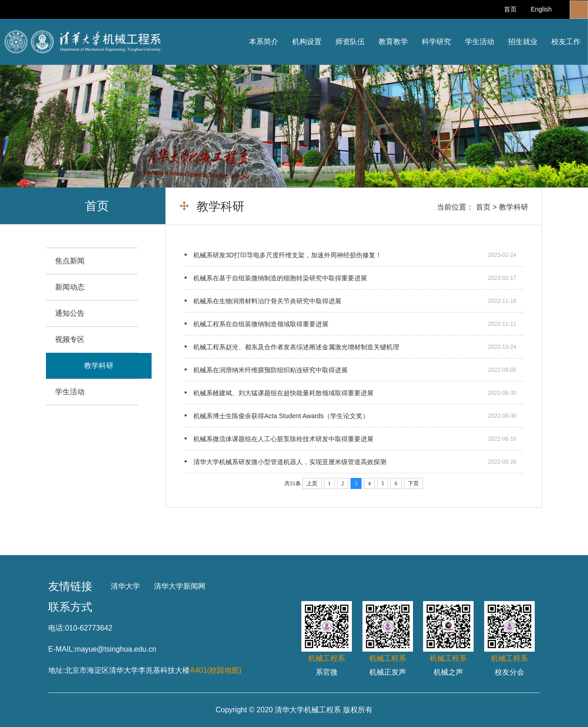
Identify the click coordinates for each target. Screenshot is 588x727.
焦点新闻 (70, 261)
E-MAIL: (62, 649)
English (541, 9)
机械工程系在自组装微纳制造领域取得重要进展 (261, 324)
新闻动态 (70, 287)
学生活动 (480, 42)
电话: (57, 628)
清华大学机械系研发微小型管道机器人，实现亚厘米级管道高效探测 (290, 462)
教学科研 (514, 207)
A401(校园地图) (215, 670)
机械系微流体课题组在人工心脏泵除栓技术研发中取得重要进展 (283, 439)
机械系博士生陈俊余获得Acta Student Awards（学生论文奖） (281, 416)
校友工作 (566, 42)
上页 (312, 483)
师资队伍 (350, 42)
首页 (510, 9)
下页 (413, 483)
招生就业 (523, 42)
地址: (57, 670)
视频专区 (70, 339)
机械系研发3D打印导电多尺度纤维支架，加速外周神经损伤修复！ (288, 255)
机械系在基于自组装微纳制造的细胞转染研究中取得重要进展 (280, 278)
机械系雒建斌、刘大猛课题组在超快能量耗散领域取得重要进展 (283, 393)
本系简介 (264, 42)
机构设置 (307, 42)
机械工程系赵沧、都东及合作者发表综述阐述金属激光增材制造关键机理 (296, 347)
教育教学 (393, 42)
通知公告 (70, 313)
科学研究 (436, 42)
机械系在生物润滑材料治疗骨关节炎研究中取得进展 (267, 301)
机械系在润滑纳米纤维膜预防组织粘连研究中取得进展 (271, 370)
